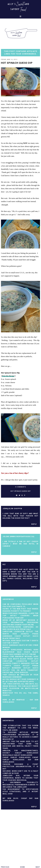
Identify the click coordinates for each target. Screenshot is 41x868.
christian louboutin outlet (18, 632)
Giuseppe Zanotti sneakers (16, 663)
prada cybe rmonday (13, 657)
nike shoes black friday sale (17, 629)
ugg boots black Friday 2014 (23, 659)
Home (23, 867)
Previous (5, 867)
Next (38, 867)
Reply (34, 524)
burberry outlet (21, 668)
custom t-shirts (30, 641)
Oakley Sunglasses (23, 755)
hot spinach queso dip (21, 491)
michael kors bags (12, 641)
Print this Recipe (8, 376)
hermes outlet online (25, 654)
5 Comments (20, 487)
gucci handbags (11, 645)
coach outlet (22, 636)
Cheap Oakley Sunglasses (17, 757)
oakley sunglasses (13, 650)
